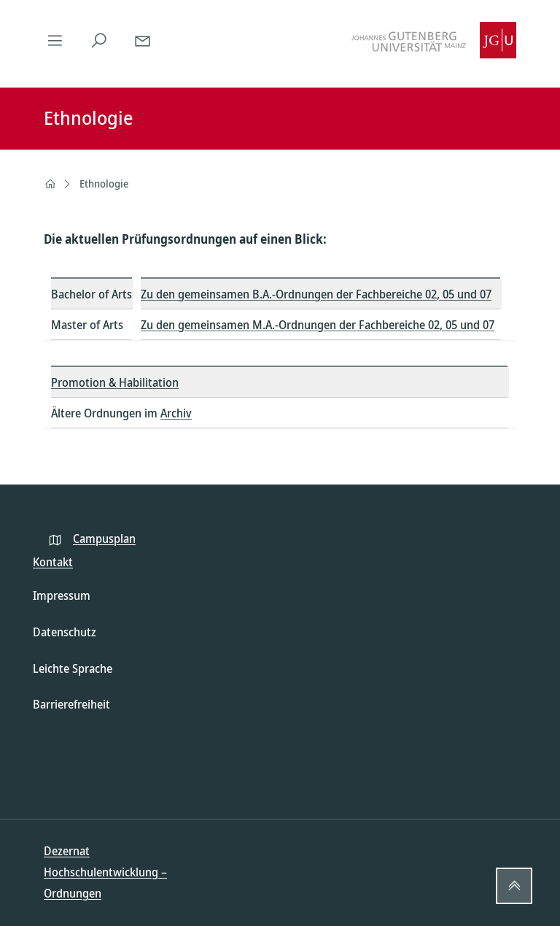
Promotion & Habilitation (115, 382)
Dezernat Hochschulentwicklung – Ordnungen (105, 872)
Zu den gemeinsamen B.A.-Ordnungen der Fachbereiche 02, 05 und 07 (316, 294)
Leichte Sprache (73, 668)
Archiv (176, 413)
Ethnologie (104, 184)
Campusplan (104, 539)
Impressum (62, 595)
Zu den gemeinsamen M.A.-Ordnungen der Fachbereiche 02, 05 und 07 (318, 325)
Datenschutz (65, 632)
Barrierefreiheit (71, 704)
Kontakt (53, 562)
